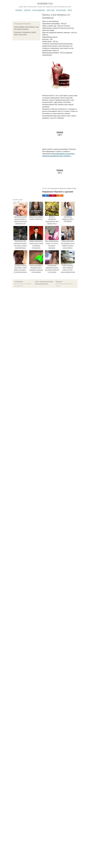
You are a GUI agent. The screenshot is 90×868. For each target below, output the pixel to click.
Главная (19, 10)
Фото (70, 10)
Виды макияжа (39, 10)
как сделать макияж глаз (53, 188)
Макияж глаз (45, 4)
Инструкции (61, 10)
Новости (27, 10)
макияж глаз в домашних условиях (68, 188)
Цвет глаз (51, 10)
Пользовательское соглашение (46, 282)
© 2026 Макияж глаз (19, 282)
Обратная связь (59, 282)
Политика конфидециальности (42, 284)
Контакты (37, 282)
